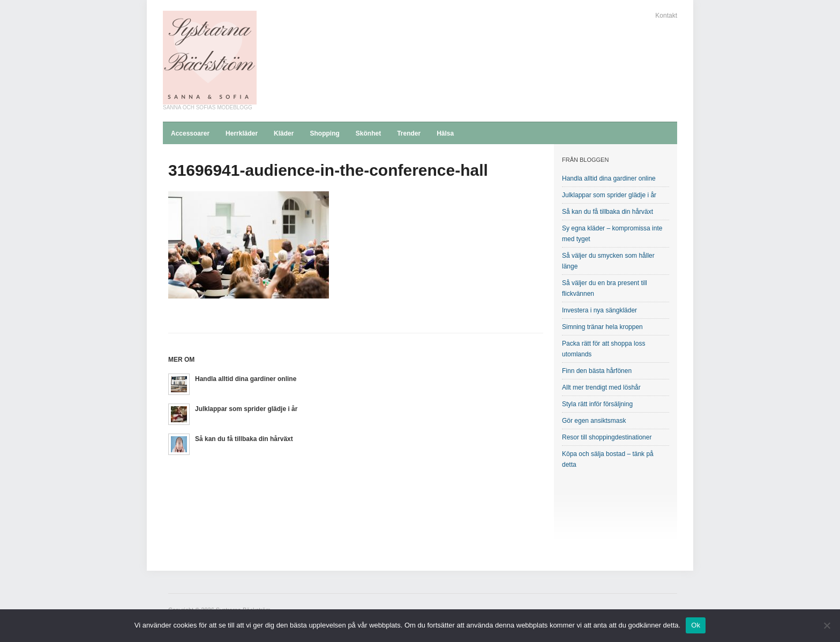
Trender (409, 133)
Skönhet (368, 133)
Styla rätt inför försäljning (597, 404)
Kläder (284, 133)
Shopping (324, 133)
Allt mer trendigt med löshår (601, 387)
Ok (696, 625)
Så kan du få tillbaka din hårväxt (244, 439)
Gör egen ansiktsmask (594, 421)
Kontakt (666, 16)
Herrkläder (242, 133)
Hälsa (445, 133)
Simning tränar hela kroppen (602, 327)
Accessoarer (190, 133)
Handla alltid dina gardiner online (246, 379)
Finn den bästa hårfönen (597, 371)
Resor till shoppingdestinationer (607, 437)
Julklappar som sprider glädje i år (246, 409)
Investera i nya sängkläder (599, 310)
